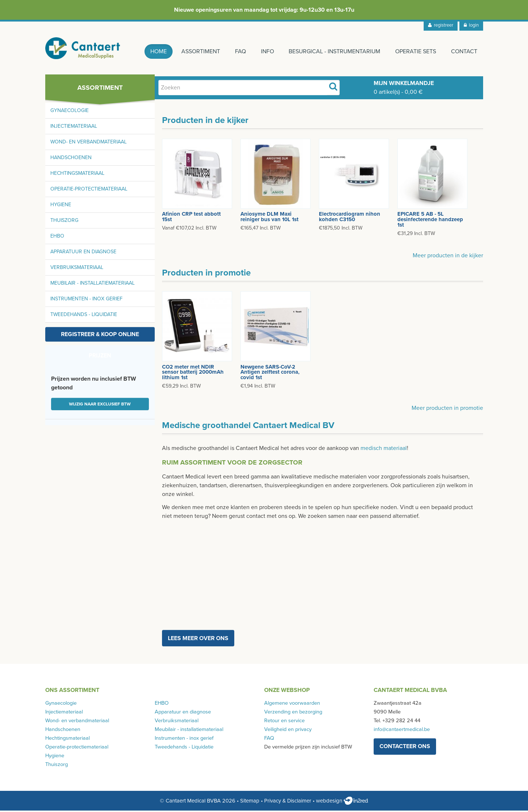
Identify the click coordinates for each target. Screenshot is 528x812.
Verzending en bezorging (293, 714)
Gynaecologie (70, 112)
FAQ (239, 51)
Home (156, 51)
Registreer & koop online (100, 336)
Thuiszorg (64, 222)
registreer (441, 25)
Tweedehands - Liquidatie (84, 316)
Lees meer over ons (198, 640)
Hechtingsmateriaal (77, 175)
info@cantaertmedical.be (402, 731)
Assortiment (199, 51)
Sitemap (250, 803)
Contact (464, 51)
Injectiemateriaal (74, 128)
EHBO (57, 238)
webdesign (342, 803)
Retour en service (284, 722)
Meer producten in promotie (447, 410)
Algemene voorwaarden (292, 705)
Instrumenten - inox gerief (86, 301)
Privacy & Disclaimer (288, 803)
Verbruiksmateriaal (77, 269)
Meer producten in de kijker (448, 257)
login (471, 25)
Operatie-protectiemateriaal (89, 191)
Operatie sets (415, 51)
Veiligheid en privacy (288, 731)
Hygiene (61, 206)
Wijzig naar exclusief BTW (100, 406)
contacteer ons (405, 748)
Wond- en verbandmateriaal (88, 144)
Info (266, 51)
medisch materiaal (384, 450)
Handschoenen (71, 159)
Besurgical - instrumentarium (334, 51)
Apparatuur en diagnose (83, 253)
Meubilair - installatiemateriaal (93, 285)
